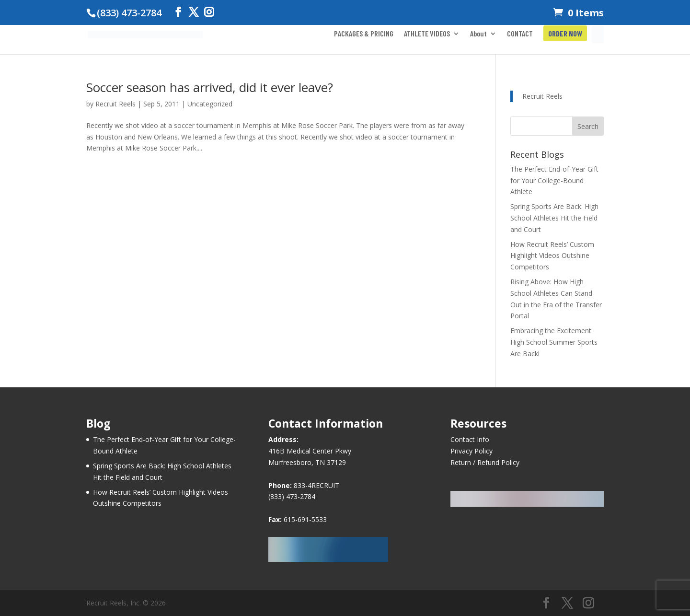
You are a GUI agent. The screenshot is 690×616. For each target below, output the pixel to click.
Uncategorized (210, 104)
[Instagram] (209, 12)
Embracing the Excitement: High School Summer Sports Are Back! (554, 342)
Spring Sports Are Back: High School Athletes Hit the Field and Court (554, 218)
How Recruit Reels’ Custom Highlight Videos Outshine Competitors (552, 256)
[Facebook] (178, 12)
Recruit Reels (115, 104)
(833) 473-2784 (292, 496)
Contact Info (470, 439)
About (478, 34)
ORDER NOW (565, 34)
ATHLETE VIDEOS (427, 34)
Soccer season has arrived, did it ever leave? (210, 87)
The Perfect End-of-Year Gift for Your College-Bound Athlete (554, 180)
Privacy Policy (471, 451)
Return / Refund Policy (485, 462)
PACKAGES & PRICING (364, 34)
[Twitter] (194, 12)
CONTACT (520, 34)
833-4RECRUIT (316, 485)
